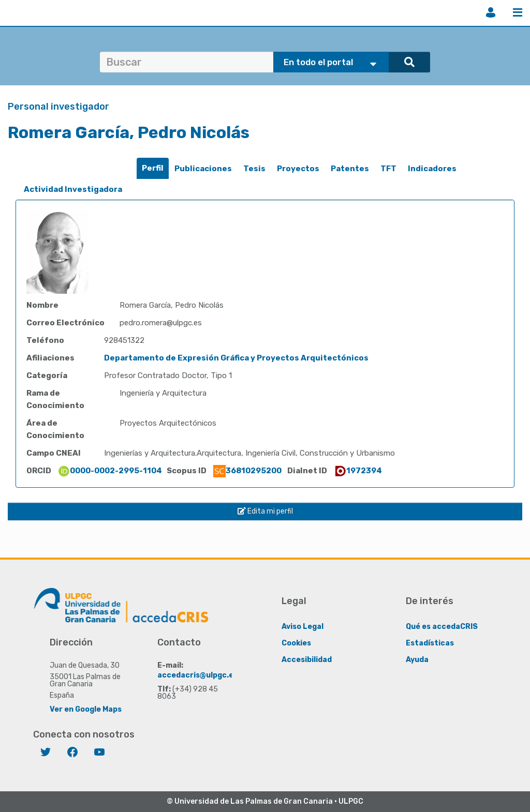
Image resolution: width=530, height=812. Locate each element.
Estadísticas (430, 643)
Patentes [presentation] (350, 169)
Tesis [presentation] (254, 169)
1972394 (358, 471)
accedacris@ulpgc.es (197, 675)
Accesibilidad (307, 660)
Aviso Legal (303, 627)
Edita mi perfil (265, 511)
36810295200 (247, 471)
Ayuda (417, 660)
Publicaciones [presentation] (203, 169)
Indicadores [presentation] (432, 169)
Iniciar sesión (491, 12)
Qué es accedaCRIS (442, 627)
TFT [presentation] (388, 169)
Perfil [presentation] (153, 168)
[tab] (153, 168)
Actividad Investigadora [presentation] (73, 189)
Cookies (296, 643)
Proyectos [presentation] (298, 169)
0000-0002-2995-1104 (110, 471)
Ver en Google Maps (86, 709)
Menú (518, 12)
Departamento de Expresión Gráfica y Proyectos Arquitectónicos (236, 358)
